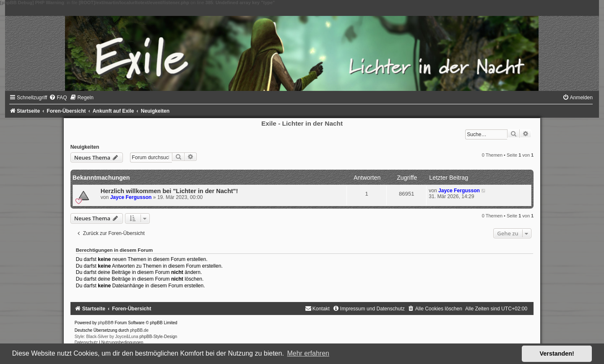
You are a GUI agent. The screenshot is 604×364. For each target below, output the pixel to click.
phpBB (104, 323)
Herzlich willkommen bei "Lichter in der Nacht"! (169, 191)
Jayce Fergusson (131, 197)
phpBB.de (139, 330)
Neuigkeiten (85, 147)
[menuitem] (58, 98)
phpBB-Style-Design (158, 337)
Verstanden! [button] (557, 354)
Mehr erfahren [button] (308, 353)
